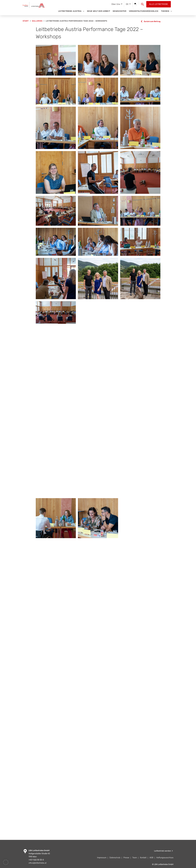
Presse (126, 858)
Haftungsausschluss (165, 858)
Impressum (102, 858)
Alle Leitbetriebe (159, 4)
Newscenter (119, 11)
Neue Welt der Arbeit (99, 11)
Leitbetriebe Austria (70, 11)
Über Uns (116, 4)
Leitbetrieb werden (163, 851)
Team (135, 858)
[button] (143, 4)
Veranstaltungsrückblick (144, 11)
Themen (165, 11)
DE (127, 4)
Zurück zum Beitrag (152, 22)
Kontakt (143, 858)
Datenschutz (115, 858)
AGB (151, 858)
